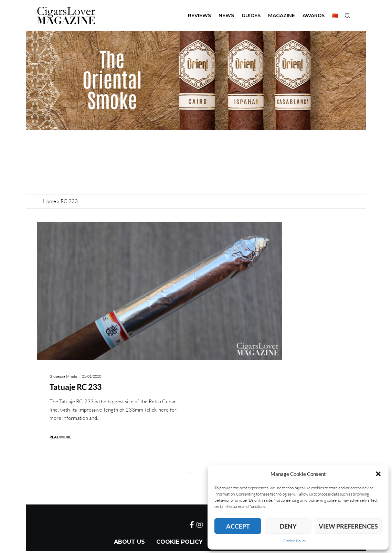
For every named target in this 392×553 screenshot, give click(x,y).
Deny (288, 526)
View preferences (348, 526)
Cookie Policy (295, 541)
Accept (238, 526)
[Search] (347, 15)
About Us (129, 542)
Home (49, 201)
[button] (378, 474)
